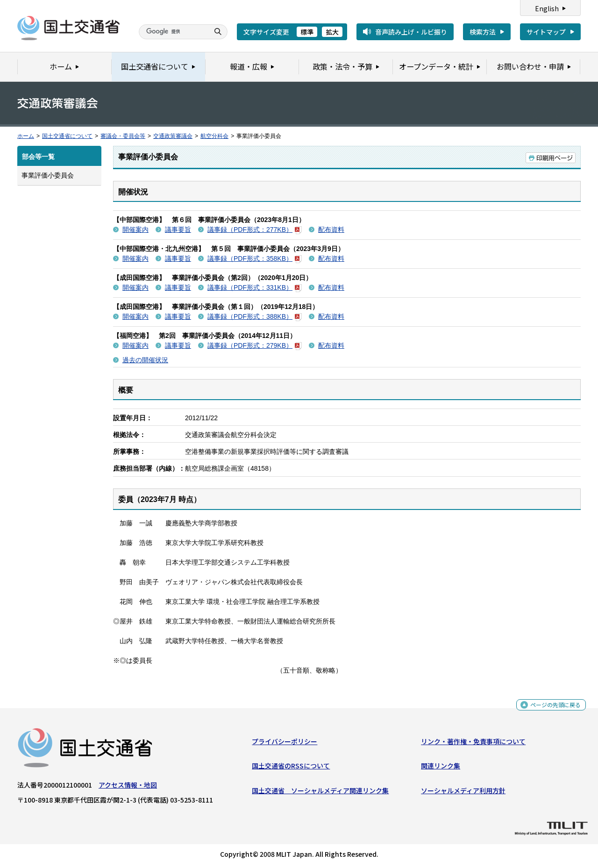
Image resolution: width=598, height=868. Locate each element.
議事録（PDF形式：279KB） (255, 345)
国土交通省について (67, 136)
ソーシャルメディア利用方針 (463, 792)
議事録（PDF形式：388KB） (255, 316)
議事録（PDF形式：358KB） (255, 258)
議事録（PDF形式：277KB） (255, 230)
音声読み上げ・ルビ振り (411, 32)
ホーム (26, 136)
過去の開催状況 (145, 360)
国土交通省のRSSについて (291, 768)
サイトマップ (546, 32)
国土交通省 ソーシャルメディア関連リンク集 (320, 792)
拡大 (332, 32)
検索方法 (483, 32)
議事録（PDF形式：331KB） (255, 287)
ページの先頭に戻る (552, 710)
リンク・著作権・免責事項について (473, 744)
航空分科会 (214, 136)
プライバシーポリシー (285, 744)
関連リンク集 (441, 768)
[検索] (173, 32)
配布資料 (331, 230)
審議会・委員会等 (123, 136)
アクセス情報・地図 (128, 787)
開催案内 (135, 230)
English (547, 8)
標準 (307, 32)
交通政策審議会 (173, 136)
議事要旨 (178, 230)
